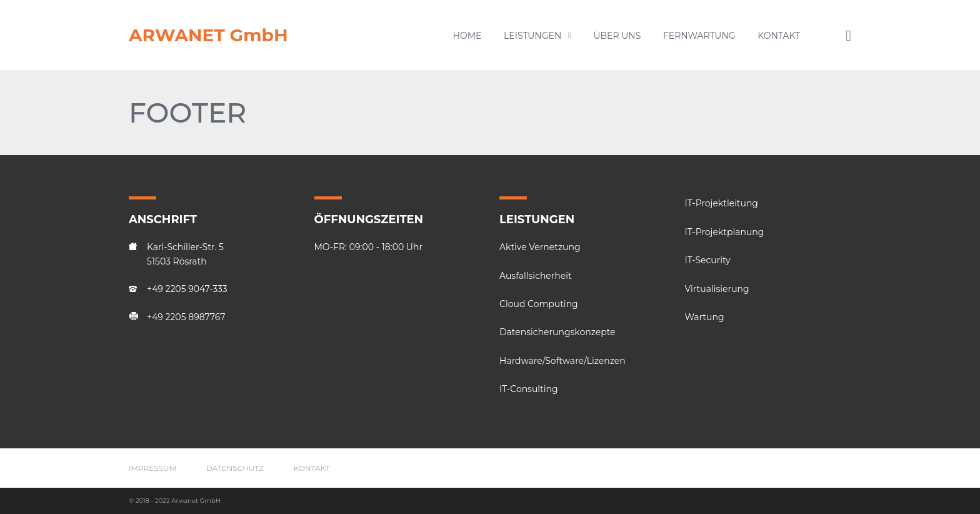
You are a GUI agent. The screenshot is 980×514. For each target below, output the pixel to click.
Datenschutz (235, 468)
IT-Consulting (529, 389)
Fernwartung (699, 36)
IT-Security (708, 260)
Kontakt (779, 36)
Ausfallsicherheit (536, 276)
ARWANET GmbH (208, 35)
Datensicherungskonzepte (557, 332)
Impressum (152, 468)
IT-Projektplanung (725, 232)
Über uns (617, 36)
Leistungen (537, 35)
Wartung (705, 317)
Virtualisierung (717, 289)
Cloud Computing (539, 304)
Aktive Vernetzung (540, 247)
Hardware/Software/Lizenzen (562, 361)
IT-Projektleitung (722, 203)
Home (467, 36)
